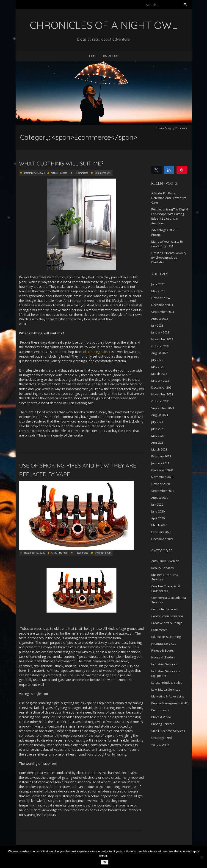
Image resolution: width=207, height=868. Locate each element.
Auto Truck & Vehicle (165, 561)
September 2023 (163, 312)
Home (93, 56)
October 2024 (160, 298)
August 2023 (160, 319)
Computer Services (164, 609)
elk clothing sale (95, 352)
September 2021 (163, 408)
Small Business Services (168, 731)
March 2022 (159, 374)
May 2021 (158, 436)
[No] (201, 857)
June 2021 (158, 429)
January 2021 (160, 463)
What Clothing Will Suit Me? (61, 163)
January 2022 (160, 381)
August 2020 (160, 498)
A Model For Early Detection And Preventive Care (169, 198)
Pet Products (160, 710)
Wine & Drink (160, 745)
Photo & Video (161, 717)
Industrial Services (164, 664)
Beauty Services (163, 568)
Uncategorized (161, 738)
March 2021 (159, 449)
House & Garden (163, 657)
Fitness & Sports (163, 650)
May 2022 (158, 367)
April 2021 (158, 442)
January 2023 (160, 332)
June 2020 (158, 511)
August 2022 (160, 353)
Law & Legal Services (166, 689)
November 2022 (162, 339)
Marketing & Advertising (168, 696)
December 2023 (162, 305)
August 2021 (160, 415)
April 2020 (158, 518)
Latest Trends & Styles (167, 683)
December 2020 (162, 470)
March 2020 (159, 525)
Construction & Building (167, 616)
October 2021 (160, 401)
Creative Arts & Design (167, 623)
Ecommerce (82, 173)
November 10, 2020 (34, 553)
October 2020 (160, 484)
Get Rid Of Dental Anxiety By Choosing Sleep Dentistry (169, 258)
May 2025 (158, 291)
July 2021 (157, 422)
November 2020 (162, 477)
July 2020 (157, 504)
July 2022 (157, 360)
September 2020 (163, 491)
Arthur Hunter (59, 173)
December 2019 (162, 539)
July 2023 (157, 325)
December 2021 (162, 387)
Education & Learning (166, 637)
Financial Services (164, 644)
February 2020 (161, 532)
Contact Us (110, 56)
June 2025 (158, 284)
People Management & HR (170, 703)
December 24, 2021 (34, 173)
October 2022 (160, 346)
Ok (105, 862)
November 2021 (162, 394)
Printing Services (163, 724)
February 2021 (161, 456)
